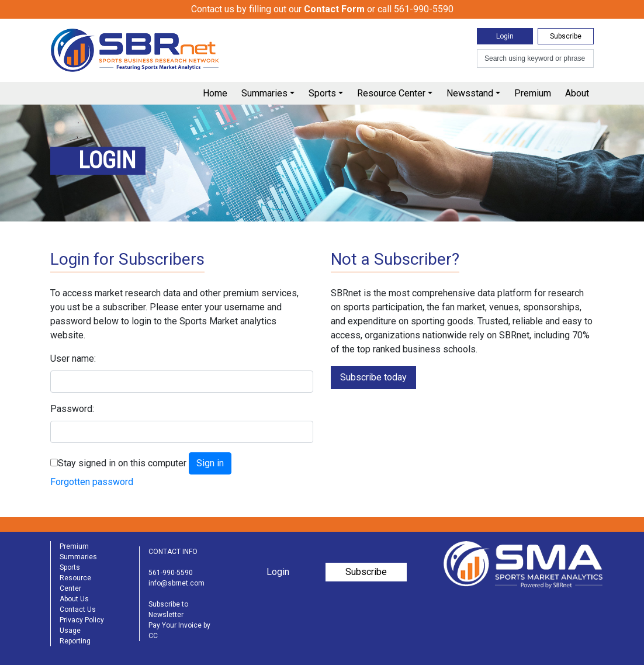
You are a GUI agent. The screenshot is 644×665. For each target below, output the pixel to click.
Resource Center (391, 93)
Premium (533, 93)
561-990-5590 (171, 573)
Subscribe (566, 36)
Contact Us (78, 609)
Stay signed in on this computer (122, 463)
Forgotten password (92, 482)
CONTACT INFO (173, 552)
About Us (74, 599)
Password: (72, 409)
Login (505, 36)
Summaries (264, 93)
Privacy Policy (82, 620)
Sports (322, 93)
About (577, 93)
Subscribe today (373, 377)
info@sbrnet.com (176, 583)
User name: (73, 359)
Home (215, 93)
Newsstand (470, 93)
